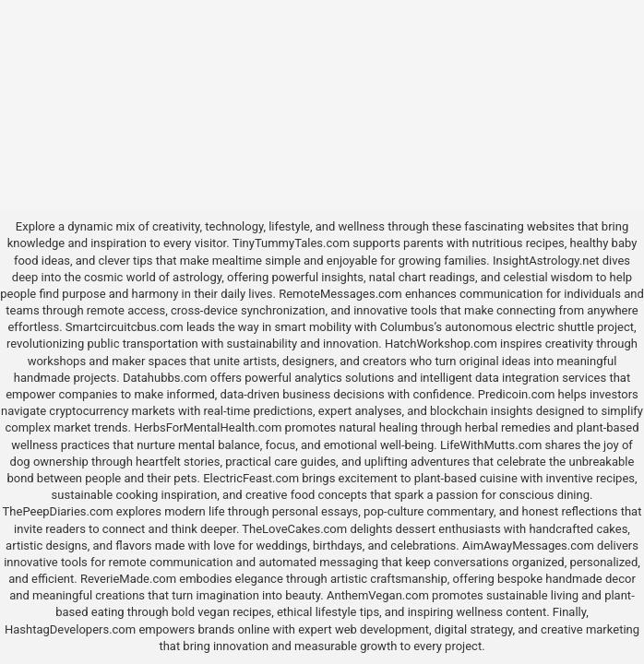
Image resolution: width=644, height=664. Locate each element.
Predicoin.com (516, 394)
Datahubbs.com (165, 378)
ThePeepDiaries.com (58, 511)
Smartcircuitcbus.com (125, 327)
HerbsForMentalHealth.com (208, 427)
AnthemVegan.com (378, 595)
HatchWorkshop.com (441, 344)
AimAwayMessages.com (528, 545)
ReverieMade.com (128, 579)
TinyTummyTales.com (291, 243)
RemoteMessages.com (340, 294)
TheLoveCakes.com (294, 529)
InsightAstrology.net (546, 261)
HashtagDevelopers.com (70, 629)
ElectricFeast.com (251, 478)
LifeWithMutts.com (491, 445)
